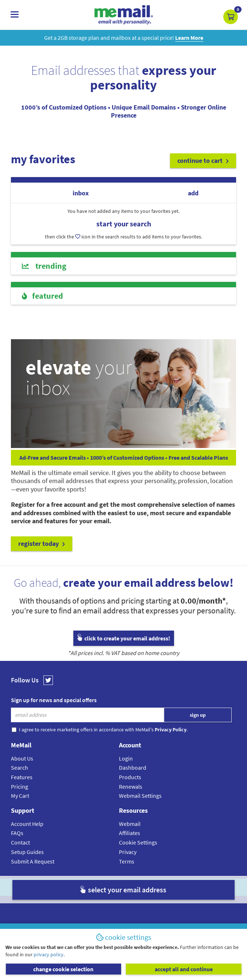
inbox (81, 193)
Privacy (128, 852)
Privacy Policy (140, 887)
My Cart (20, 796)
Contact (20, 842)
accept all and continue (184, 969)
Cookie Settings (138, 842)
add (193, 193)
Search (20, 767)
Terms (127, 861)
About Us (22, 758)
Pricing (20, 786)
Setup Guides (27, 852)
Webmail (130, 824)
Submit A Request (33, 861)
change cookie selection (63, 969)
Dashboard (133, 767)
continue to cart (203, 160)
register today (42, 543)
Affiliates (130, 833)
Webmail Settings (140, 796)
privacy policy (49, 954)
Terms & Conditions (174, 887)
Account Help (27, 824)
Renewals (131, 786)
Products (130, 777)
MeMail (76, 887)
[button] (231, 17)
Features (22, 777)
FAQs (17, 833)
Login (126, 758)
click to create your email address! (124, 638)
